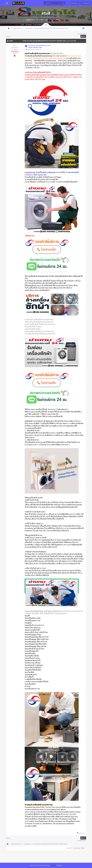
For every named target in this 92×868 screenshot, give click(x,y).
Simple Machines (46, 865)
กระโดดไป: (69, 848)
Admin (15, 45)
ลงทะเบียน (62, 20)
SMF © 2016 (39, 865)
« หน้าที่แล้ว (80, 34)
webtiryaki (59, 865)
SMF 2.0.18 (32, 865)
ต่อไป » (84, 34)
